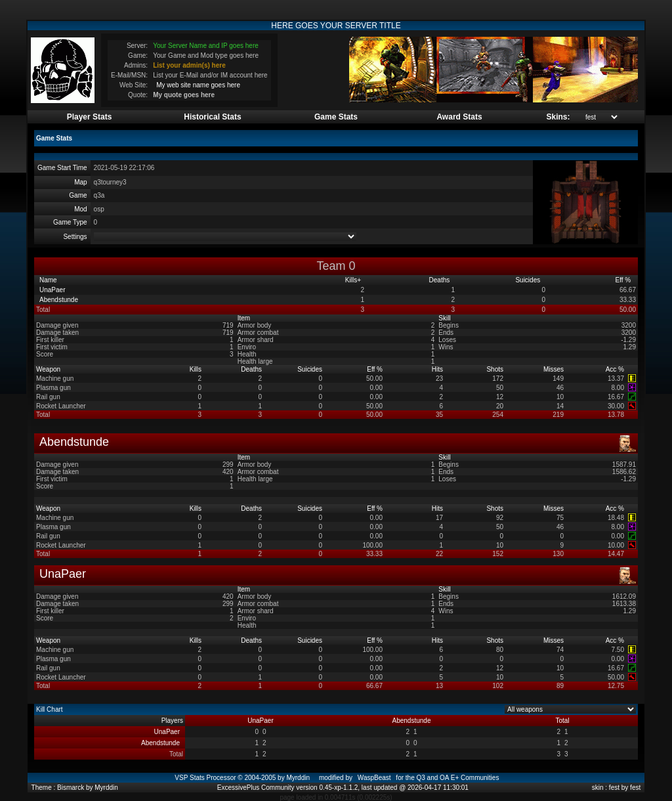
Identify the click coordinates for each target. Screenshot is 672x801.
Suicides (529, 280)
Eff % (624, 280)
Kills (353, 280)
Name (49, 280)
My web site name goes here (198, 85)
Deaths (440, 280)
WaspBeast (374, 778)
